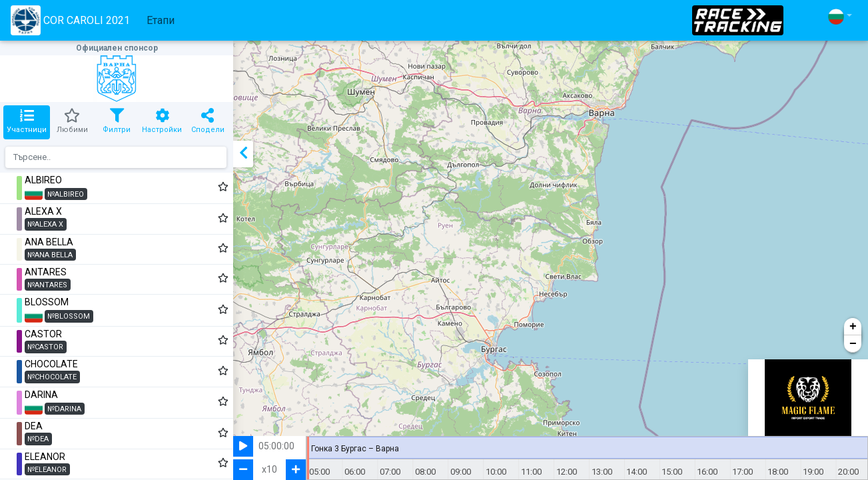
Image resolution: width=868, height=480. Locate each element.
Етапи (161, 20)
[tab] (27, 122)
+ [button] (853, 327)
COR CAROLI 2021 (70, 20)
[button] (840, 16)
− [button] (853, 344)
